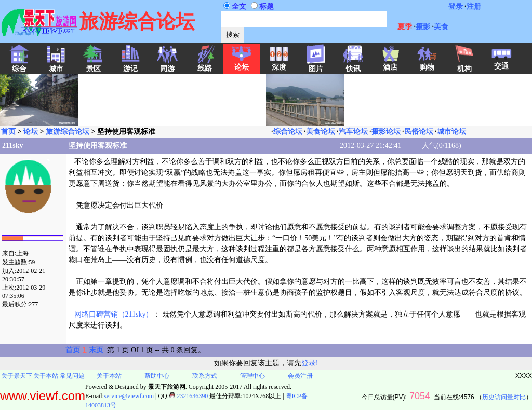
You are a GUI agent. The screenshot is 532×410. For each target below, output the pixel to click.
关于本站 (46, 376)
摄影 (423, 27)
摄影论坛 (386, 132)
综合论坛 (288, 132)
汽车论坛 (353, 132)
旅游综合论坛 (68, 132)
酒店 (390, 64)
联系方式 (205, 376)
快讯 (353, 65)
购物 (427, 64)
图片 (316, 65)
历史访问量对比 (504, 397)
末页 (96, 350)
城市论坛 (451, 132)
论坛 (242, 64)
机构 (464, 65)
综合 (19, 65)
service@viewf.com (129, 396)
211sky (12, 146)
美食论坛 (321, 132)
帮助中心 (157, 376)
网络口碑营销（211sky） (114, 314)
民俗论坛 (419, 132)
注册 (474, 6)
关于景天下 (17, 376)
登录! (310, 363)
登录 (456, 6)
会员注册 (300, 376)
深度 (279, 64)
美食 (441, 27)
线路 (205, 65)
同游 (167, 65)
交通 (501, 63)
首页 (8, 132)
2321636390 (188, 396)
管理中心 (252, 376)
